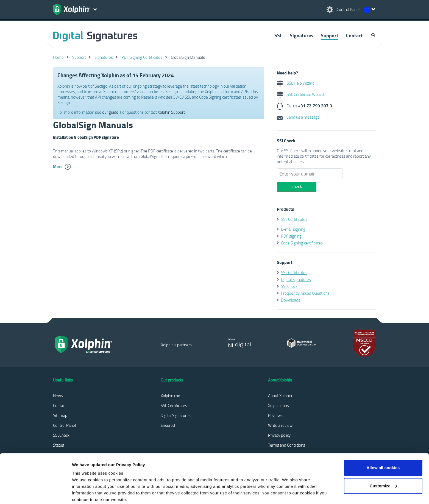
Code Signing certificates (302, 243)
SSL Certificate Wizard (300, 94)
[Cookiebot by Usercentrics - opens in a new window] (36, 493)
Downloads (291, 300)
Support (330, 35)
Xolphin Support (171, 112)
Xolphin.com (171, 396)
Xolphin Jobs (278, 405)
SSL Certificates (294, 219)
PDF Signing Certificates (142, 57)
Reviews (275, 415)
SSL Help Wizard (296, 83)
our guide (110, 112)
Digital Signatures (296, 279)
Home (58, 57)
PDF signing (291, 236)
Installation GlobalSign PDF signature (86, 137)
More (58, 166)
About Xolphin (280, 396)
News (58, 396)
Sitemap (60, 415)
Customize (383, 457)
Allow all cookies (383, 440)
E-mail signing (293, 229)
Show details (85, 493)
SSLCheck (289, 286)
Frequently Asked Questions (305, 293)
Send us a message (298, 117)
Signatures (301, 35)
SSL (278, 35)
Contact (354, 35)
